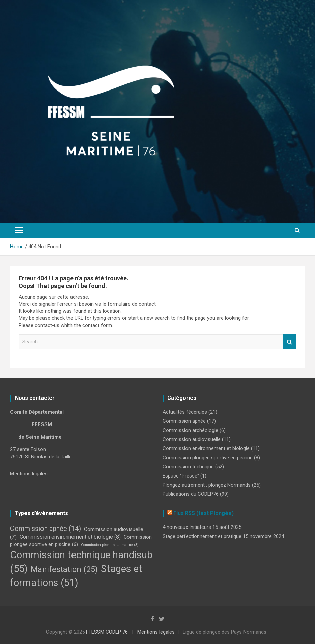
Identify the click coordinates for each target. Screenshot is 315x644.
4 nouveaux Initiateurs (187, 527)
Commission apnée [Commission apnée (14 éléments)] (46, 529)
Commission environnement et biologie (206, 448)
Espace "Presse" (181, 476)
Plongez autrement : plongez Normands (207, 485)
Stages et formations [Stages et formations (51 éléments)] (76, 576)
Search (290, 342)
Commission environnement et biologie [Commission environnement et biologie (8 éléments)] (70, 537)
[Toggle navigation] (19, 230)
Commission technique (188, 467)
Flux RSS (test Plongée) (204, 513)
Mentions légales (29, 474)
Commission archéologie (190, 430)
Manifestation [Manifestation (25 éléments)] (64, 569)
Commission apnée (184, 421)
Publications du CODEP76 (191, 494)
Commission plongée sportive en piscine (208, 458)
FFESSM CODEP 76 (107, 632)
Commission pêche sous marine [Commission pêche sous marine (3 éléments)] (110, 545)
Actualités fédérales (185, 412)
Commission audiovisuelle (192, 439)
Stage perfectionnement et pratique (202, 536)
